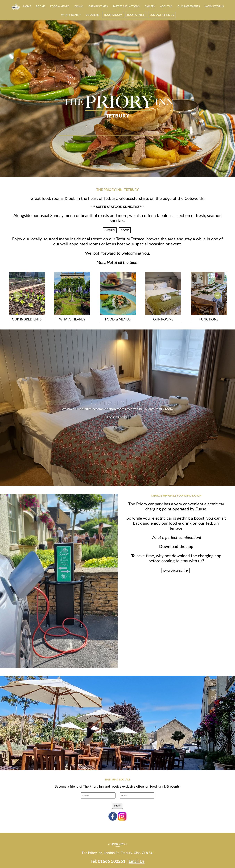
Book (125, 230)
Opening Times (98, 6)
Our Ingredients (189, 6)
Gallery (150, 6)
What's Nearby (71, 15)
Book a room (113, 15)
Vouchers (92, 15)
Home (27, 6)
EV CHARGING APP (176, 570)
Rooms (41, 6)
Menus (110, 230)
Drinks (79, 6)
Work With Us (214, 6)
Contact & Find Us (162, 15)
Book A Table (136, 15)
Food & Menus (60, 6)
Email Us (137, 861)
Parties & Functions (126, 6)
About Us (166, 6)
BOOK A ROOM (117, 417)
